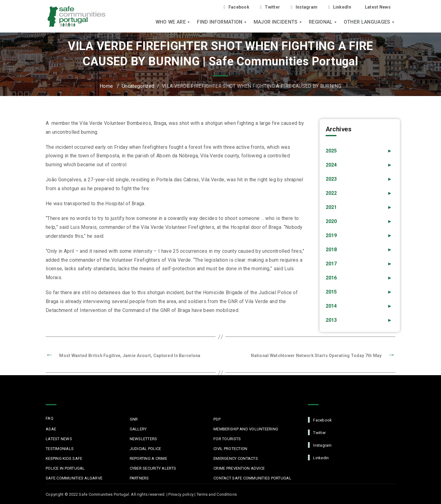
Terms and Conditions (217, 494)
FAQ (50, 418)
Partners (139, 478)
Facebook (236, 7)
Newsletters (144, 439)
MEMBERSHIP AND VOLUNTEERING (246, 429)
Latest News (378, 7)
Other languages (370, 22)
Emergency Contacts (236, 458)
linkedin (318, 458)
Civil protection (230, 449)
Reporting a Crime (148, 458)
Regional (323, 22)
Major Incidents (278, 22)
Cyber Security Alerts (153, 468)
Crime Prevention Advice (239, 468)
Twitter (270, 7)
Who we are (173, 22)
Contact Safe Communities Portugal (252, 478)
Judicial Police (146, 449)
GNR (134, 419)
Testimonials (60, 449)
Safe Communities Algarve (74, 478)
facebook (320, 420)
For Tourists (227, 439)
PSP (217, 419)
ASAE (51, 429)
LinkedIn (340, 7)
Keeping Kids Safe (64, 458)
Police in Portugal (65, 468)
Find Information (222, 22)
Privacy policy (181, 494)
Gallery (138, 429)
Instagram (304, 7)
